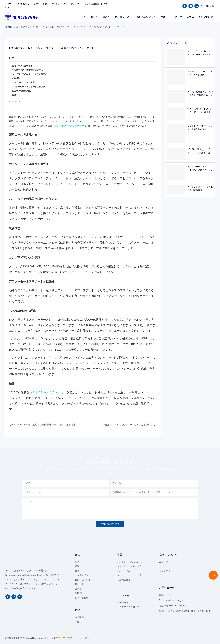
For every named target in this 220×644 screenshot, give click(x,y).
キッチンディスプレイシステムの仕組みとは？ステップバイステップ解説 (200, 53)
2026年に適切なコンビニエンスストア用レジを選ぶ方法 (200, 151)
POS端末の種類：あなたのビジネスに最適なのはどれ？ (200, 93)
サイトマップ (63, 638)
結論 (14, 95)
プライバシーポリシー (81, 638)
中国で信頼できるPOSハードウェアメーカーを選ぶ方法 (200, 111)
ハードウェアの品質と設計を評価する (29, 74)
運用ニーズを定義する (22, 66)
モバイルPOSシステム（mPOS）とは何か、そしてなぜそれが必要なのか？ (200, 168)
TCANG (9, 27)
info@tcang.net (177, 600)
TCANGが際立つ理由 (21, 91)
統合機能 (16, 78)
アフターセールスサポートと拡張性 (28, 87)
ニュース (40, 27)
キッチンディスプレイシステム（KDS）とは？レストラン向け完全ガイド (200, 73)
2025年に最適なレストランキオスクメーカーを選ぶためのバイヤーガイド (86, 27)
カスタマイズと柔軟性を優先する (27, 70)
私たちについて (24, 27)
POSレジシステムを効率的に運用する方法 (200, 188)
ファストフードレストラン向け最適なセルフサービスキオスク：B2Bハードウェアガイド (200, 128)
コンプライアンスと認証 (23, 82)
